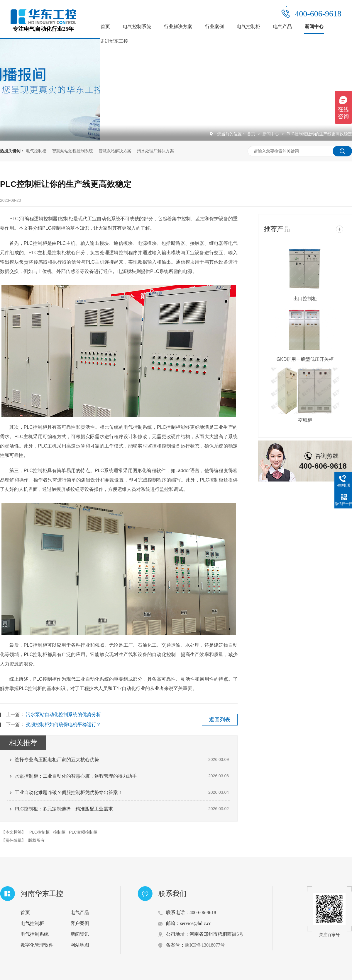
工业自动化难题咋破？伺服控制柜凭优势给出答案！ (69, 792)
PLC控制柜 (39, 832)
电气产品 (282, 27)
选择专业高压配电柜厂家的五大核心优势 (57, 760)
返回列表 (220, 720)
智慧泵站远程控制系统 (72, 151)
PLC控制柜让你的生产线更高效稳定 (319, 134)
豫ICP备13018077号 (205, 945)
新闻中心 (314, 27)
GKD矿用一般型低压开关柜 (305, 359)
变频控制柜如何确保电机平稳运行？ (63, 724)
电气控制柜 (248, 27)
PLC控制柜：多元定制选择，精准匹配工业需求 (64, 809)
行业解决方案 (178, 27)
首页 (105, 27)
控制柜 (59, 832)
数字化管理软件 (37, 945)
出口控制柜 (305, 299)
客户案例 (80, 923)
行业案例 (214, 27)
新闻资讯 (80, 934)
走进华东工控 (114, 41)
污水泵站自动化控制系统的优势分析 (63, 714)
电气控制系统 (137, 27)
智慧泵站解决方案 (115, 151)
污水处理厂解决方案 (155, 151)
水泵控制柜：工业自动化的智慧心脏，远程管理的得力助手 (76, 776)
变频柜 (305, 420)
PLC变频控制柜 (83, 832)
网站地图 (80, 945)
